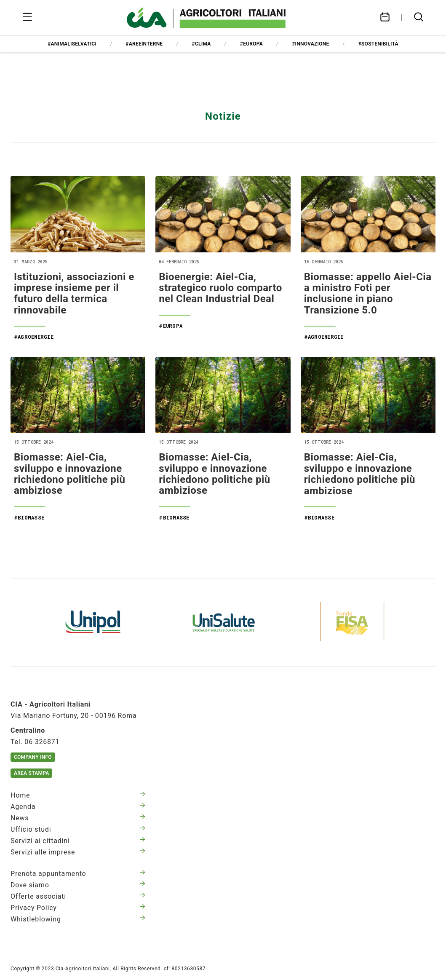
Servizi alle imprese (78, 852)
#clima (202, 44)
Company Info (33, 757)
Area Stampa (31, 773)
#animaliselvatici (72, 44)
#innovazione (310, 44)
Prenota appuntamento (78, 874)
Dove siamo (78, 885)
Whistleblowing (78, 919)
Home (78, 795)
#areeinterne (144, 44)
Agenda (78, 807)
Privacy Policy (78, 908)
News (78, 818)
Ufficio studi (78, 829)
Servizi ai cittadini (78, 841)
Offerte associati (78, 896)
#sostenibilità (378, 44)
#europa (251, 44)
